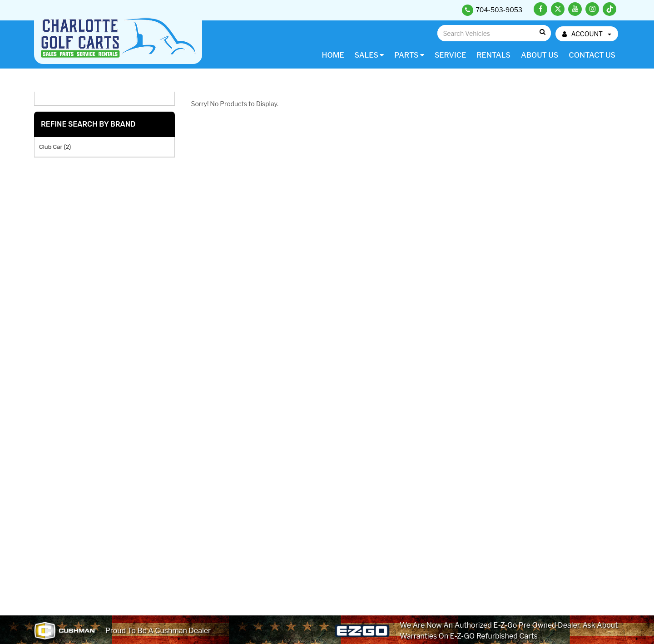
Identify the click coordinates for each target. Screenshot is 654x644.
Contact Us (592, 55)
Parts (409, 55)
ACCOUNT (587, 34)
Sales (369, 55)
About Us (540, 55)
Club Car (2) (55, 147)
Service (450, 55)
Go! (542, 32)
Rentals (493, 55)
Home (333, 55)
